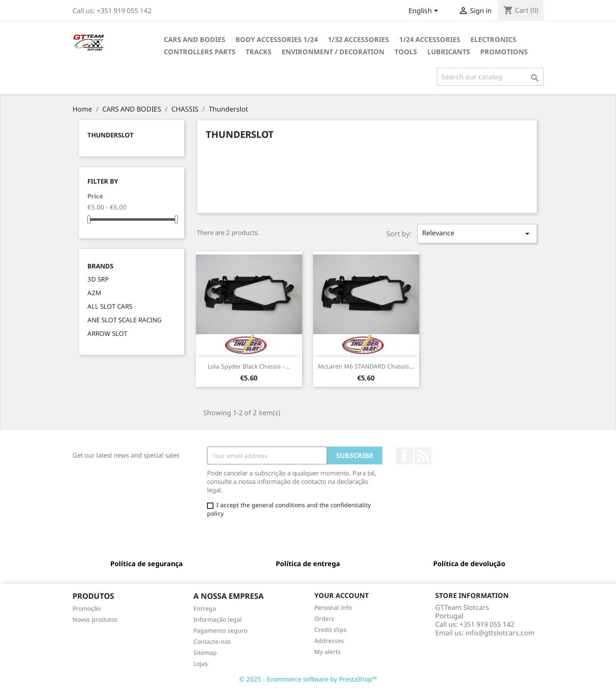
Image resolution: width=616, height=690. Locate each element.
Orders (324, 619)
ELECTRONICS (493, 39)
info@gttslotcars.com (500, 633)
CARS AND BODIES (195, 39)
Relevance (477, 233)
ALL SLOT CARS (110, 306)
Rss (423, 456)
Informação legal (218, 619)
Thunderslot (111, 135)
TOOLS (406, 52)
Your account (342, 595)
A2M (94, 293)
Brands (100, 266)
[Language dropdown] (425, 11)
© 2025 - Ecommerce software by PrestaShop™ (308, 679)
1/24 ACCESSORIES (430, 39)
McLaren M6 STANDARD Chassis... (366, 366)
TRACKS (259, 52)
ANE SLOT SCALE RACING (125, 320)
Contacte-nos (212, 641)
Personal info (333, 608)
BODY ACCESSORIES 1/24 (277, 39)
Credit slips (330, 630)
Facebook (404, 456)
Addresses (329, 641)
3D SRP (98, 279)
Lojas (201, 663)
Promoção (87, 608)
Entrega (205, 608)
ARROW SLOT (107, 333)
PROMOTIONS (504, 52)
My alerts (328, 652)
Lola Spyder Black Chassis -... (249, 366)
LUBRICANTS (449, 52)
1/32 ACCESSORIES (358, 39)
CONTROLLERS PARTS (200, 52)
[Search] (490, 77)
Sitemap (205, 652)
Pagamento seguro (220, 630)
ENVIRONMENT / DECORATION (333, 52)
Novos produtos (95, 619)
